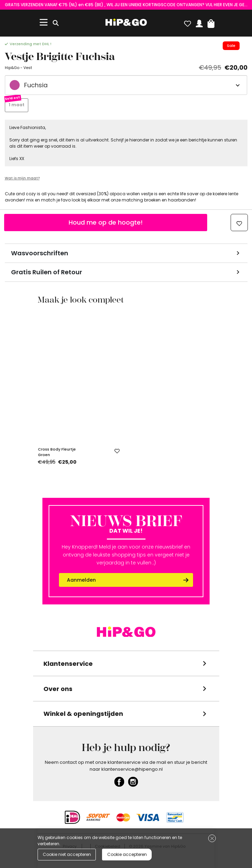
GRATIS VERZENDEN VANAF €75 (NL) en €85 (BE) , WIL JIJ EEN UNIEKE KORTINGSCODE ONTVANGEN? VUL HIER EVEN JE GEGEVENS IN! (126, 5)
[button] (211, 22)
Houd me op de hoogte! (106, 222)
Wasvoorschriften (40, 253)
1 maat (17, 105)
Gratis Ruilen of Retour (47, 272)
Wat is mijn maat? (22, 178)
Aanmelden (81, 580)
